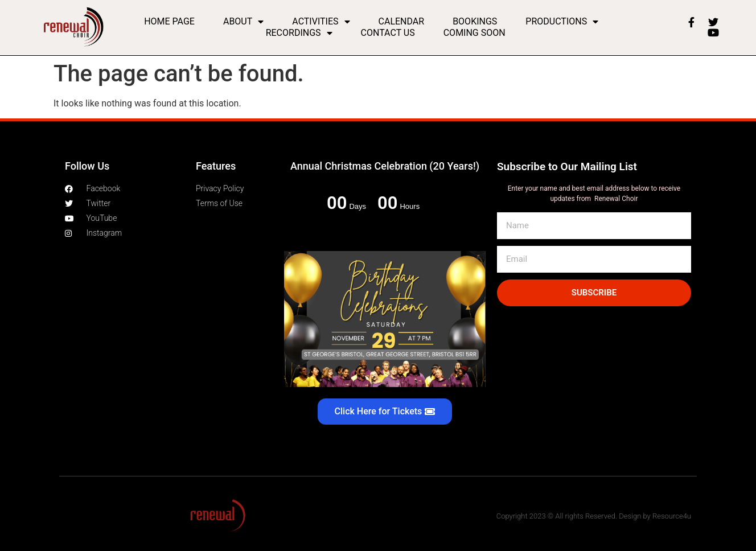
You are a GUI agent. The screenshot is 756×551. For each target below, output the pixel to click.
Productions (562, 22)
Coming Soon (474, 33)
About (243, 22)
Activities (321, 22)
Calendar (402, 21)
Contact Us (388, 33)
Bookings (475, 21)
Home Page (169, 21)
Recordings (299, 33)
